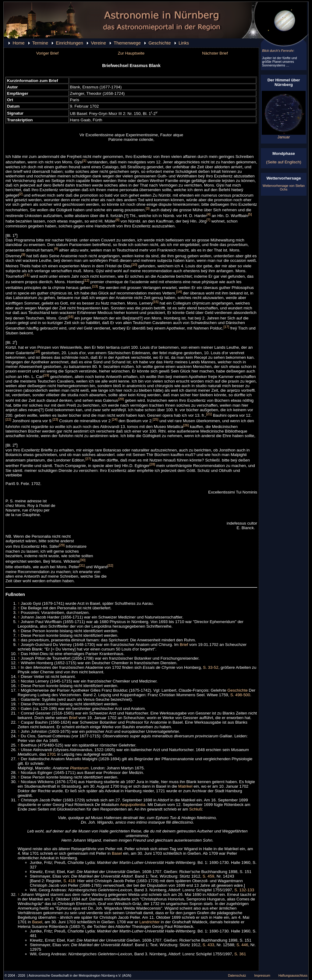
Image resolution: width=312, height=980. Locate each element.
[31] (82, 565)
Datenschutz (237, 975)
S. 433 (209, 945)
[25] (156, 419)
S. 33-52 (211, 667)
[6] (118, 220)
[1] (84, 161)
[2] (21, 194)
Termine (40, 43)
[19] (46, 375)
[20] (121, 399)
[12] (86, 280)
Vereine (98, 43)
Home (18, 43)
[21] (209, 414)
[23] (55, 419)
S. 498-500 (240, 695)
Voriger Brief (47, 53)
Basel (117, 853)
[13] (95, 286)
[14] (179, 292)
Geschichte (160, 43)
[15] (156, 302)
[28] (152, 464)
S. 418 (69, 881)
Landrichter (149, 922)
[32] (110, 565)
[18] (37, 351)
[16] (71, 317)
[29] (62, 545)
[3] (147, 208)
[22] (8, 419)
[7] (208, 220)
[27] (88, 459)
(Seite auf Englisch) (284, 162)
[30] (83, 560)
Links (184, 43)
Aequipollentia (133, 805)
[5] (250, 214)
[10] (135, 265)
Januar (284, 135)
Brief (184, 645)
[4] (209, 214)
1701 (51, 754)
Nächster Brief (215, 53)
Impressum (262, 975)
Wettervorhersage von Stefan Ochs (284, 187)
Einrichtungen (69, 43)
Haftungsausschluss (293, 975)
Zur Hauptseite (131, 53)
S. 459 (209, 876)
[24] (115, 419)
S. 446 (242, 945)
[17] (226, 327)
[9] (23, 255)
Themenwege (127, 43)
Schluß (195, 809)
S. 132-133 (244, 890)
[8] (56, 249)
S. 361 (240, 954)
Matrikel (185, 786)
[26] (186, 425)
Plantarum (79, 768)
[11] (27, 275)
